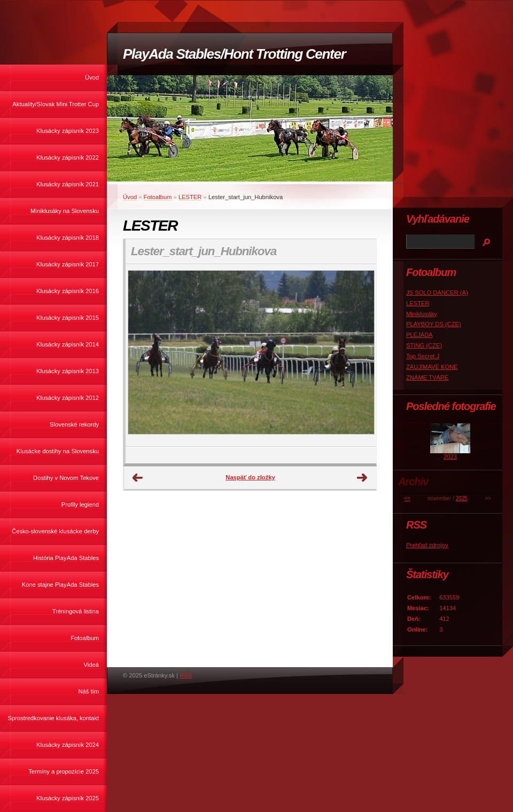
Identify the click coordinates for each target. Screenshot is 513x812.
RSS (186, 675)
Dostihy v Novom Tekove (66, 478)
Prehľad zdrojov (427, 545)
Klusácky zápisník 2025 (68, 798)
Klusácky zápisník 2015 (68, 318)
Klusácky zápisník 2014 (68, 344)
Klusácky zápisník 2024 (68, 745)
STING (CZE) (424, 345)
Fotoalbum (85, 638)
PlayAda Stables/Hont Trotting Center (234, 54)
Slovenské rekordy (74, 424)
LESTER (190, 197)
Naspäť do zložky (250, 477)
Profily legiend (80, 504)
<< (407, 498)
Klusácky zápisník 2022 (68, 157)
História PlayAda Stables (66, 558)
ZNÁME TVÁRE (427, 377)
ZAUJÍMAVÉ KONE (432, 367)
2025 (462, 498)
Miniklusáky (422, 314)
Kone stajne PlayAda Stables (60, 585)
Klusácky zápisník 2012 (68, 398)
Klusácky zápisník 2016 (68, 291)
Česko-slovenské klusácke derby (55, 531)
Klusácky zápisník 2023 (68, 131)
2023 (450, 456)
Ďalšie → (362, 478)
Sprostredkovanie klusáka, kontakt (53, 718)
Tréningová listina (76, 611)
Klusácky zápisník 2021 (68, 184)
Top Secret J (423, 356)
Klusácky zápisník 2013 (68, 371)
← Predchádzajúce (138, 478)
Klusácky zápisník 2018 (68, 238)
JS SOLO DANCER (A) (437, 293)
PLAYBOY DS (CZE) (434, 324)
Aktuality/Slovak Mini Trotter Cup (56, 104)
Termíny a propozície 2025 (64, 771)
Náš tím (88, 691)
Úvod (92, 77)
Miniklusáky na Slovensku (65, 211)
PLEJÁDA (419, 335)
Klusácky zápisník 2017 (68, 264)
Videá (91, 665)
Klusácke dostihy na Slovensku (58, 451)
